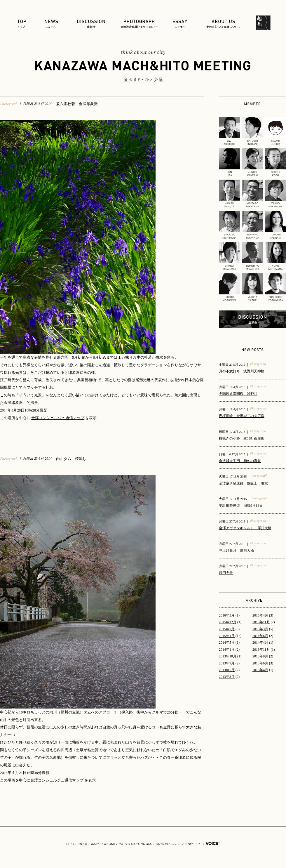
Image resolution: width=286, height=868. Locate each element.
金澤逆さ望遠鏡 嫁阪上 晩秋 (243, 483)
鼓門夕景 (226, 573)
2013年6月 (260, 663)
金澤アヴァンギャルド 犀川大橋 (245, 528)
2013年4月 (260, 670)
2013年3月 (227, 677)
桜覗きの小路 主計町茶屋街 (242, 438)
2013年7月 (227, 663)
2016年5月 (227, 615)
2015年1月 (227, 636)
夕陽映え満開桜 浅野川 (238, 394)
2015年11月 (261, 622)
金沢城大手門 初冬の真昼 (240, 461)
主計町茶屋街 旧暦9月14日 (241, 506)
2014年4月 (260, 643)
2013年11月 (261, 650)
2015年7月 (227, 629)
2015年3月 (260, 629)
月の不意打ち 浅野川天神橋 (242, 371)
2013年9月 (260, 656)
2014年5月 (227, 643)
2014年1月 (227, 650)
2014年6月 (260, 636)
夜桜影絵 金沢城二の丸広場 (242, 416)
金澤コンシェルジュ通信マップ (58, 418)
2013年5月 (227, 670)
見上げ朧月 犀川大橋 (236, 551)
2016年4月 (260, 615)
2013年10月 (228, 656)
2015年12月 (228, 622)
